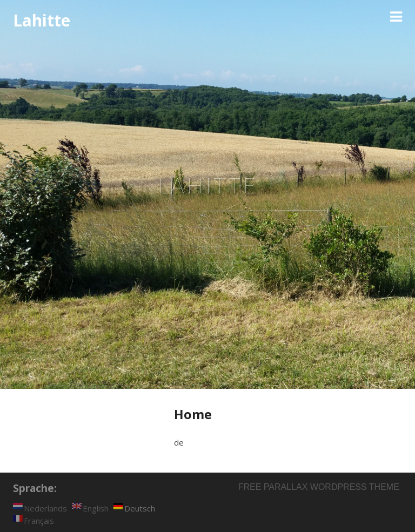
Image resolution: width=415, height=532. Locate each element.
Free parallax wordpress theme (319, 487)
